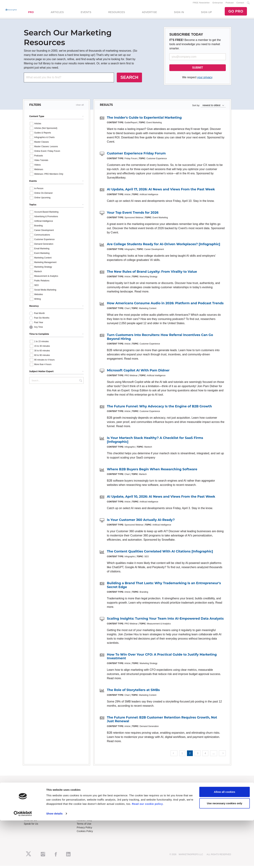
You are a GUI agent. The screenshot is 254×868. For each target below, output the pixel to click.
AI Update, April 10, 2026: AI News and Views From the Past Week (161, 499)
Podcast (230, 4)
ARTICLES (57, 13)
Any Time (38, 329)
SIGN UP (206, 13)
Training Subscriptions (89, 791)
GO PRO (236, 12)
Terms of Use (84, 826)
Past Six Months (42, 320)
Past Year (39, 325)
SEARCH (129, 79)
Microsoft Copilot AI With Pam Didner (138, 372)
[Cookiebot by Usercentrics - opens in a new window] (23, 861)
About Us (29, 791)
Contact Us (83, 815)
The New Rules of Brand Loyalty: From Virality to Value (152, 274)
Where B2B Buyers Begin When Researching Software (152, 471)
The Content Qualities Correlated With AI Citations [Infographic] (160, 554)
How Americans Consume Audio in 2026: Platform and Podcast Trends (165, 305)
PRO (31, 13)
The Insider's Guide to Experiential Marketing (144, 120)
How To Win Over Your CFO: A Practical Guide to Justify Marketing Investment (162, 659)
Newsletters (30, 798)
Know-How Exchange (89, 818)
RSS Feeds (30, 795)
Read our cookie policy (147, 851)
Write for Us (30, 822)
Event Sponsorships (35, 818)
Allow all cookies (225, 839)
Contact (240, 4)
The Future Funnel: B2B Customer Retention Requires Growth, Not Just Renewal (162, 722)
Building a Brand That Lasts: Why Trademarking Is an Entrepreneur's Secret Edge (164, 587)
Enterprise (218, 4)
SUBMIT (197, 70)
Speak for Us (31, 826)
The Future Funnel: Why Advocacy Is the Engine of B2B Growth (159, 408)
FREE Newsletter (201, 4)
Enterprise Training (87, 795)
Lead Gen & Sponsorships (38, 815)
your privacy (205, 79)
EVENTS (86, 13)
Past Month (39, 316)
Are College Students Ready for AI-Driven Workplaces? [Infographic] (164, 246)
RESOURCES (117, 13)
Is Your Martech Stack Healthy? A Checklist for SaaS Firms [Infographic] (155, 442)
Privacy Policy (84, 830)
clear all (80, 107)
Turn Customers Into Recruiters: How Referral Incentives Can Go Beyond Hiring (160, 339)
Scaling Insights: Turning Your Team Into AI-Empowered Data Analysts (165, 621)
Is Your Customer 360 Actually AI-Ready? (141, 522)
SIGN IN (179, 13)
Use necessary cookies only (225, 851)
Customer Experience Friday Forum (136, 156)
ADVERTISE (149, 13)
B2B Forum (83, 798)
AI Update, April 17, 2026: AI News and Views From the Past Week (161, 191)
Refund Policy (84, 822)
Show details (54, 861)
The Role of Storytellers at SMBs (133, 692)
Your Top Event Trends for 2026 (133, 215)
